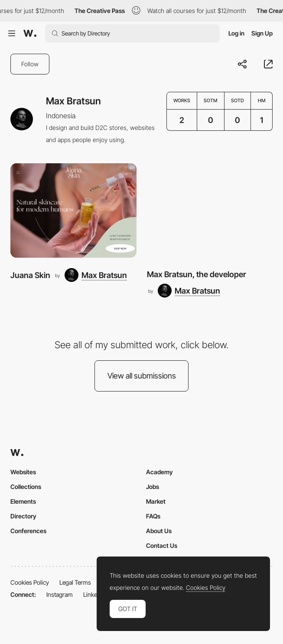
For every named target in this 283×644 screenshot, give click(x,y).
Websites (23, 472)
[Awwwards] (30, 33)
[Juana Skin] (73, 210)
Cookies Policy (30, 582)
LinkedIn (94, 594)
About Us (159, 531)
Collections (26, 487)
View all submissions (142, 376)
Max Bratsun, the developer (197, 274)
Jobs (153, 487)
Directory (23, 516)
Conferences (28, 531)
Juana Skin (30, 275)
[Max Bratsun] (96, 275)
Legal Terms (75, 582)
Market (156, 501)
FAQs (153, 516)
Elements (23, 501)
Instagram (60, 594)
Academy (159, 472)
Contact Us (162, 545)
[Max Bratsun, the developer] (210, 210)
